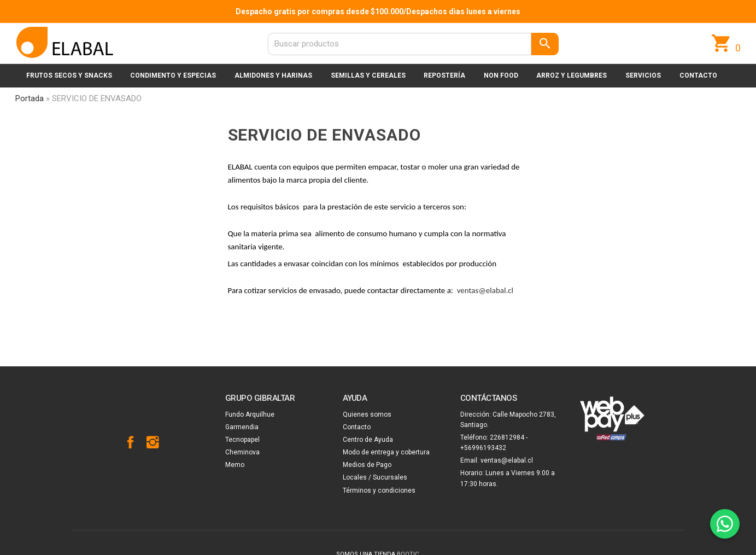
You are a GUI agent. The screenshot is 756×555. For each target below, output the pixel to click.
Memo (235, 465)
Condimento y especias (173, 75)
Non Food (501, 75)
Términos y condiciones (379, 490)
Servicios (643, 75)
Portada (30, 98)
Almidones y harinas (273, 75)
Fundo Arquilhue (250, 414)
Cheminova (242, 452)
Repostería (444, 75)
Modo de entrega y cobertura (386, 452)
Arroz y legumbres (572, 75)
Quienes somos (367, 414)
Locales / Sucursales (375, 477)
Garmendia (242, 427)
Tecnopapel (242, 440)
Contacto (698, 75)
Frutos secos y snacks (69, 75)
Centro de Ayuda (368, 440)
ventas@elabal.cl (485, 290)
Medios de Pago (367, 465)
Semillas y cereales (368, 75)
